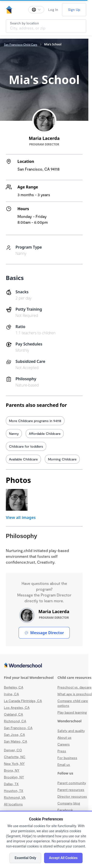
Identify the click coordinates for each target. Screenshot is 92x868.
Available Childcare (23, 459)
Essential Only (25, 858)
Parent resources (71, 790)
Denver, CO (13, 750)
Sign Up (74, 10)
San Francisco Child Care (21, 44)
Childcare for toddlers (26, 446)
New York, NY (14, 764)
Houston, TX (14, 791)
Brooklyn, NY (14, 777)
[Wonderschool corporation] (44, 666)
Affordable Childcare (45, 434)
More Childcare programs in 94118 (35, 421)
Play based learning (72, 712)
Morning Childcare (62, 459)
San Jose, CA (14, 735)
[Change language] (36, 10)
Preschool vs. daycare (74, 687)
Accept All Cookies (63, 858)
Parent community (72, 783)
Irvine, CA (11, 694)
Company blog (69, 803)
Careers (64, 744)
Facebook (65, 810)
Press (62, 751)
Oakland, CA (13, 714)
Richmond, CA (15, 721)
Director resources (72, 796)
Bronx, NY (12, 770)
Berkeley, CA (14, 687)
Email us (64, 764)
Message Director (44, 633)
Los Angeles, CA (17, 707)
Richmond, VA (15, 797)
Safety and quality (71, 731)
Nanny (14, 434)
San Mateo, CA (15, 741)
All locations (13, 804)
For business (67, 758)
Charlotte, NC (15, 757)
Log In (53, 10)
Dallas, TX (11, 784)
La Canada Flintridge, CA (23, 701)
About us (64, 737)
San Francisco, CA (18, 728)
